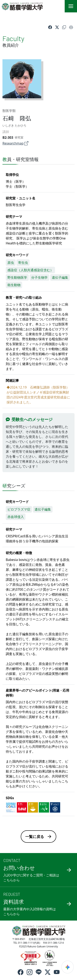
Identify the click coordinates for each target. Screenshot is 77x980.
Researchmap (15, 143)
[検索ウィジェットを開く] (68, 967)
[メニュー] (71, 6)
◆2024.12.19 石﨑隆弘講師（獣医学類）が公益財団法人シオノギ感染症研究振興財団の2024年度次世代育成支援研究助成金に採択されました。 (38, 395)
